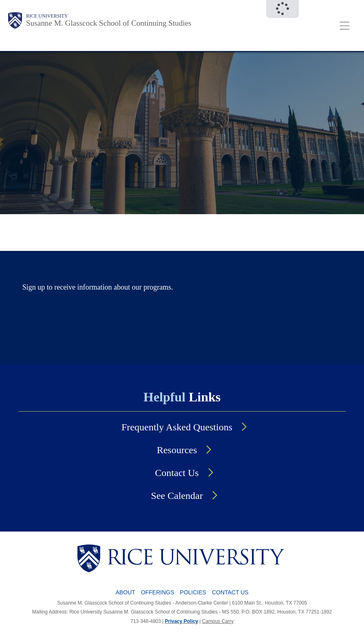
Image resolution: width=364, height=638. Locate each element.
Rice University (47, 16)
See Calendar (177, 496)
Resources (177, 450)
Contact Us (177, 473)
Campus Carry (218, 621)
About (125, 592)
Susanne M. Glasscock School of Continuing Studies (109, 23)
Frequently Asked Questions (177, 427)
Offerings (158, 592)
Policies (193, 592)
